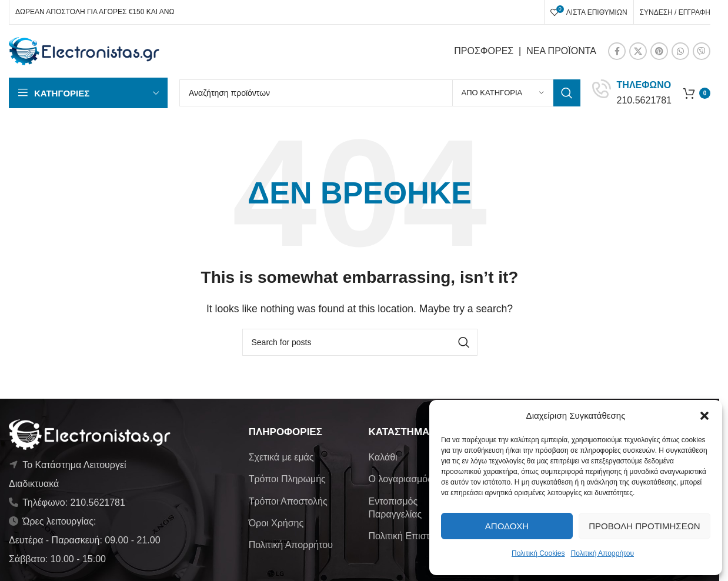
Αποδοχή (507, 526)
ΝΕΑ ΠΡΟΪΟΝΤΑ (561, 51)
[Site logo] (84, 50)
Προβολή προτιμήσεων (644, 526)
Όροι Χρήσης (276, 523)
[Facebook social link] (617, 51)
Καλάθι (383, 457)
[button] (704, 416)
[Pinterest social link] (659, 51)
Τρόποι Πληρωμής (287, 479)
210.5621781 (644, 100)
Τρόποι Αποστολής (288, 501)
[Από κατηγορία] (503, 93)
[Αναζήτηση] (380, 93)
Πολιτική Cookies (538, 553)
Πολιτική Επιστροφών (413, 536)
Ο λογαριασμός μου (409, 479)
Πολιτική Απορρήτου (602, 553)
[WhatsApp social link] (680, 51)
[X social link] (638, 51)
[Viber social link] (702, 51)
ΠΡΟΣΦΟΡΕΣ (484, 51)
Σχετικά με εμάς (281, 457)
